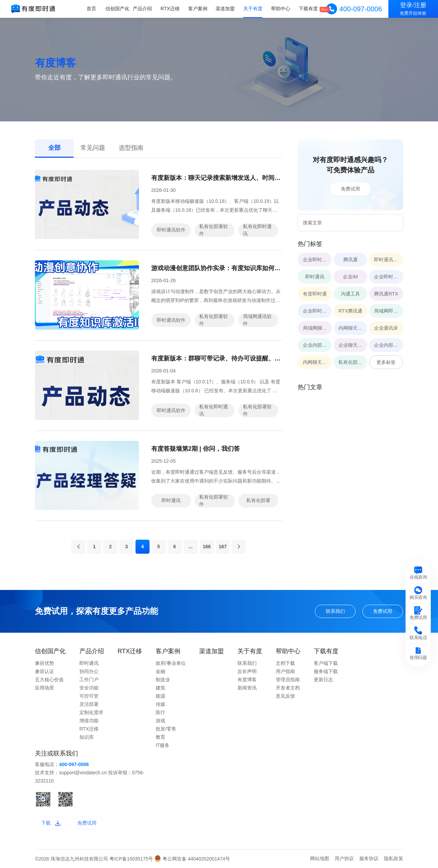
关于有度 (253, 9)
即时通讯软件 (171, 230)
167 (223, 547)
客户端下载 (326, 663)
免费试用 (350, 189)
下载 (51, 823)
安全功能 (89, 688)
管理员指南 (288, 680)
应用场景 (44, 688)
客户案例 (198, 9)
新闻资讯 (247, 688)
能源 (160, 696)
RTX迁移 (170, 9)
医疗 (160, 712)
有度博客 (247, 680)
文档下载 (285, 663)
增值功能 (89, 721)
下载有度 (308, 9)
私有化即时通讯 (257, 230)
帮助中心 (281, 9)
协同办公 (89, 671)
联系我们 (335, 611)
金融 (160, 671)
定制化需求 (91, 712)
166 (207, 547)
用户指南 (285, 671)
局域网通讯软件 (257, 320)
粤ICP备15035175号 (132, 859)
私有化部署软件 (214, 230)
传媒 (160, 704)
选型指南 (131, 148)
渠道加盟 (225, 9)
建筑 (160, 688)
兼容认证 (44, 671)
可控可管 (89, 696)
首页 (91, 9)
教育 (160, 737)
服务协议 (369, 858)
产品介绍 (142, 9)
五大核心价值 (49, 680)
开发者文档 (288, 688)
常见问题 (93, 148)
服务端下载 (326, 671)
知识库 (87, 737)
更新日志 (323, 680)
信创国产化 (117, 9)
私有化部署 (258, 500)
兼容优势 (44, 663)
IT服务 (163, 745)
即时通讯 (171, 500)
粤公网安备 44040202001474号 (192, 859)
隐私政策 (394, 858)
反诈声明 (247, 671)
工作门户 (89, 680)
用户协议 (344, 858)
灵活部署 (89, 704)
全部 (54, 148)
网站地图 (320, 858)
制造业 (163, 680)
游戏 (160, 721)
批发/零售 (166, 729)
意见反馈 (285, 696)
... (191, 547)
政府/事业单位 (171, 663)
